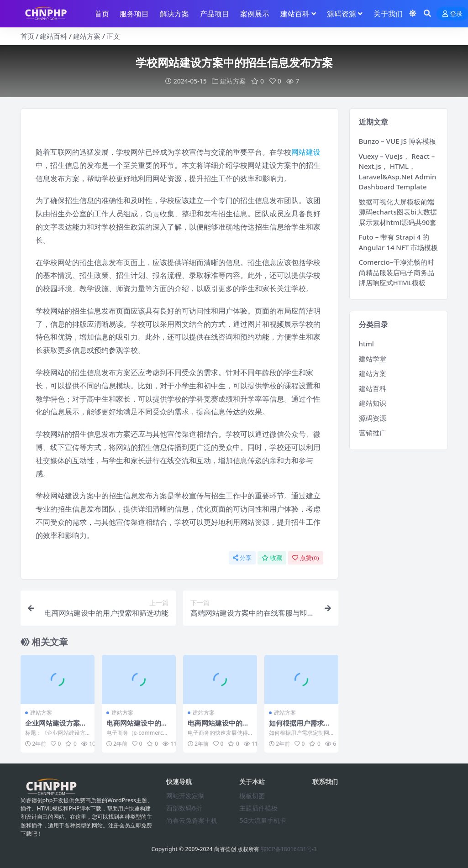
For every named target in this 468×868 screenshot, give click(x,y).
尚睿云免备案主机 (192, 820)
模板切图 (252, 795)
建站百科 (53, 36)
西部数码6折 (184, 808)
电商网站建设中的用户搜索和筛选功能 (137, 727)
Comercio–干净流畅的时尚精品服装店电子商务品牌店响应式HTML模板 (397, 272)
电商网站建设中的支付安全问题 (218, 727)
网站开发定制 (185, 795)
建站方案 (87, 36)
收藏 (272, 557)
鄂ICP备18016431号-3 (289, 849)
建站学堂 (373, 358)
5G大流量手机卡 (263, 820)
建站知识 (373, 403)
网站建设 (306, 152)
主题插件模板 (258, 808)
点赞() (305, 557)
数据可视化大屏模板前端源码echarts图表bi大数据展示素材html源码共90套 (398, 212)
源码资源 (373, 418)
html (366, 343)
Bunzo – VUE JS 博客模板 (397, 141)
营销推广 (373, 432)
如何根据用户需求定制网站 (300, 727)
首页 (27, 36)
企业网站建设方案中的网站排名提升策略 (56, 727)
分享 (242, 557)
